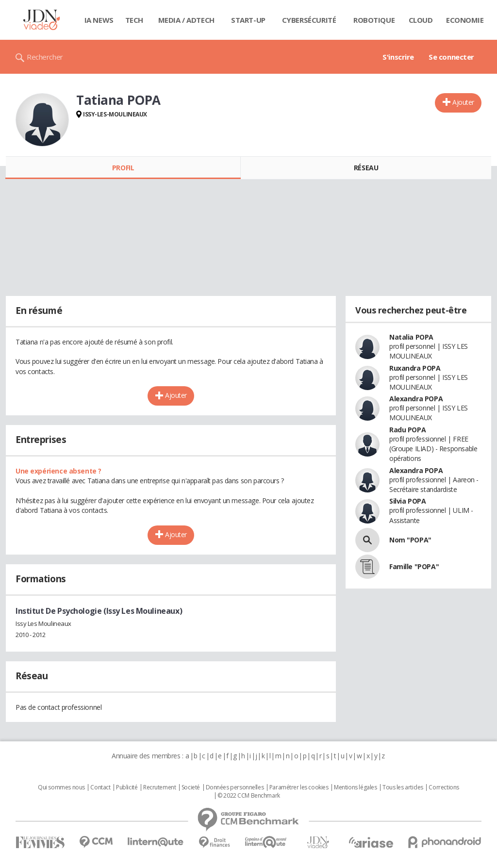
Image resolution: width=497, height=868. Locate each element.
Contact (100, 787)
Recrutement (159, 787)
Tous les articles (403, 787)
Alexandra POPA (416, 399)
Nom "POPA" (410, 540)
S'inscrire (398, 57)
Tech (134, 20)
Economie (465, 20)
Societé (191, 787)
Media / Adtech (186, 20)
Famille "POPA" (414, 566)
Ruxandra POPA (415, 368)
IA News (99, 20)
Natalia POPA (411, 337)
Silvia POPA (407, 501)
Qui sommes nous (61, 787)
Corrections (444, 787)
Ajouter (463, 102)
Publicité (127, 787)
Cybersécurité (309, 20)
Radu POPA (407, 430)
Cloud (421, 20)
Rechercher (45, 57)
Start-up (248, 20)
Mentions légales (355, 787)
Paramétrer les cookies (299, 787)
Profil (123, 168)
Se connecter (451, 57)
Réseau (366, 168)
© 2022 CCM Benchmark (249, 796)
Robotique (374, 20)
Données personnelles (235, 787)
